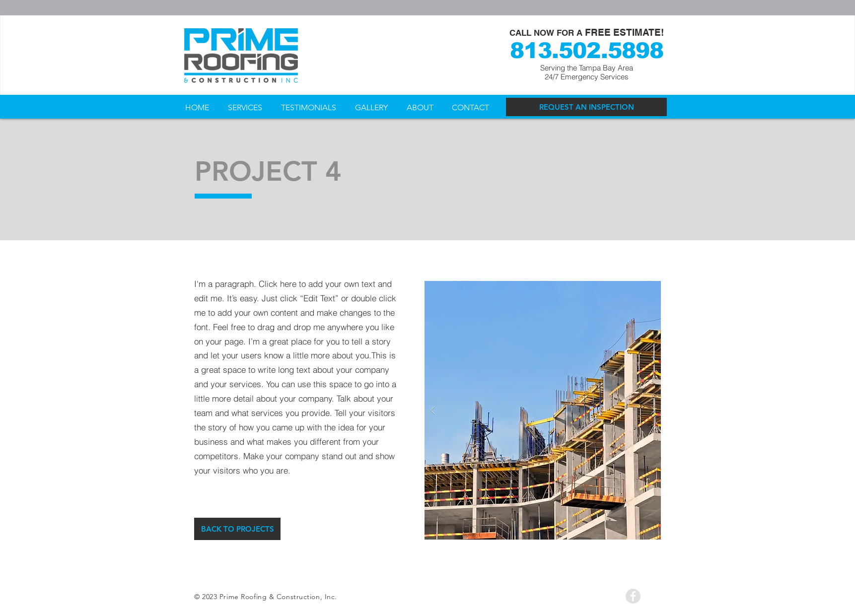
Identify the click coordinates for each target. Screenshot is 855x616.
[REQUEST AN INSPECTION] (586, 107)
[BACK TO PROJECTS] (237, 529)
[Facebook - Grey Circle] (633, 596)
